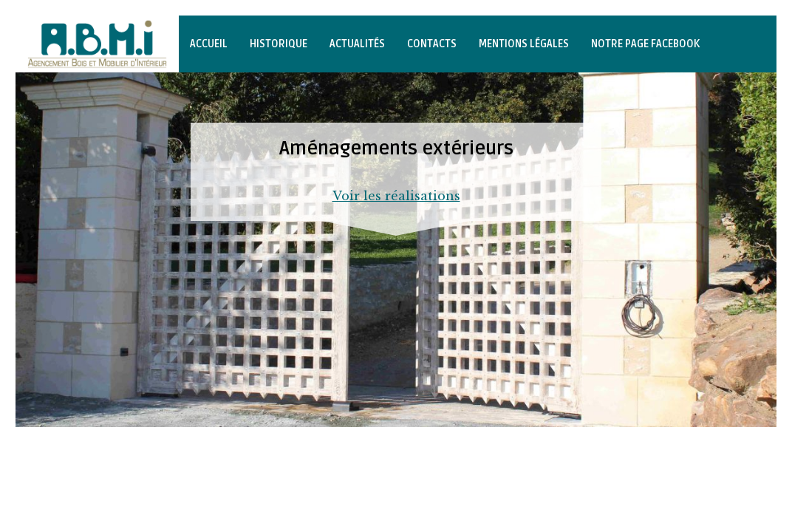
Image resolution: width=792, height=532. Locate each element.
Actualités (357, 44)
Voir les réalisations (396, 196)
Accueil (209, 44)
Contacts (432, 44)
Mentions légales (524, 44)
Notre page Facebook (645, 44)
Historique (279, 44)
